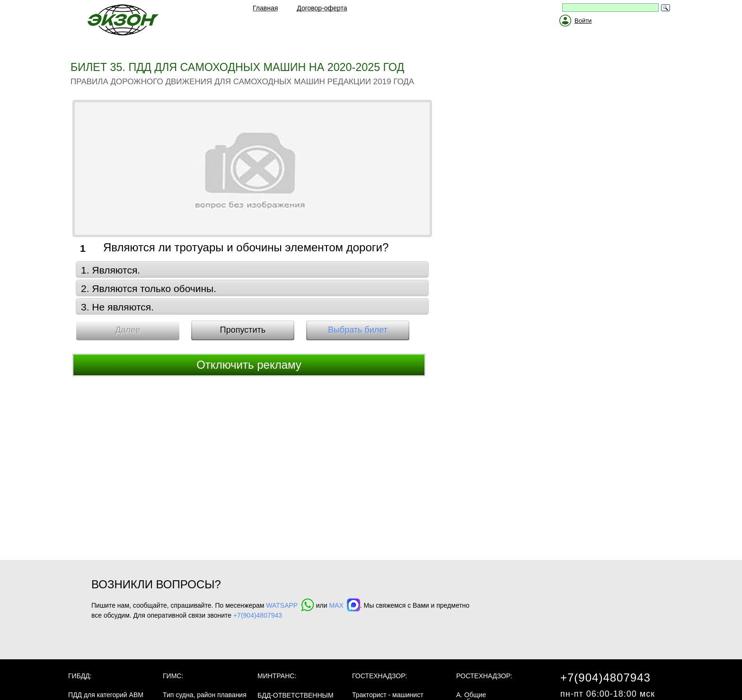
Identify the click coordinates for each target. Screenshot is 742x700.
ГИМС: (173, 676)
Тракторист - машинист (388, 695)
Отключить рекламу (249, 365)
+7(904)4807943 (258, 615)
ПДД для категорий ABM (106, 695)
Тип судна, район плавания (205, 695)
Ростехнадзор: (484, 676)
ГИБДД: (80, 676)
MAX (344, 605)
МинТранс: (277, 676)
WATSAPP (290, 605)
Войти (583, 21)
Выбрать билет (358, 330)
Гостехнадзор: (380, 676)
